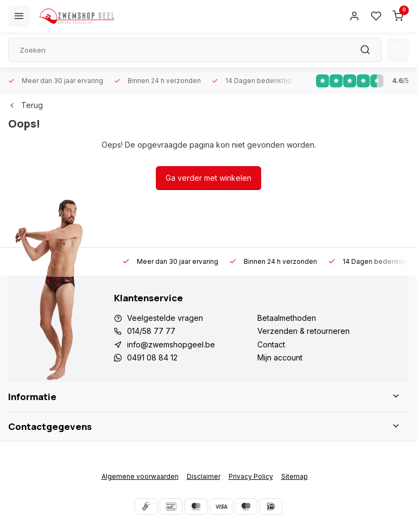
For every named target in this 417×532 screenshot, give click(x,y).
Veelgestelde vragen (165, 318)
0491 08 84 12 (152, 357)
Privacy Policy (251, 476)
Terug (26, 105)
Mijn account (280, 357)
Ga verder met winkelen (208, 178)
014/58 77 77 (151, 331)
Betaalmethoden (287, 318)
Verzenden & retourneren (304, 331)
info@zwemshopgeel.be (171, 344)
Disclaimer (204, 476)
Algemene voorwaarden (140, 476)
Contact (271, 344)
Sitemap (295, 476)
